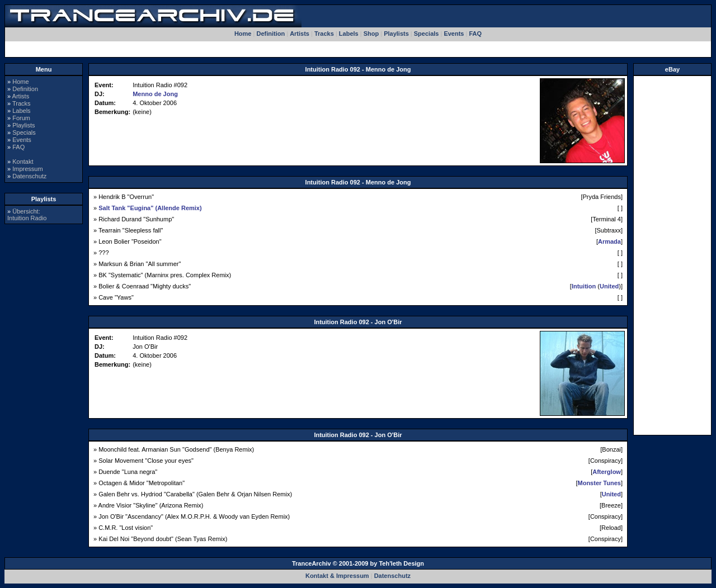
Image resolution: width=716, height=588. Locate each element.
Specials (427, 34)
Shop (371, 34)
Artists (300, 34)
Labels (349, 34)
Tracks (324, 34)
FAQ (475, 34)
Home (243, 34)
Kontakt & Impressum (337, 576)
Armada (609, 241)
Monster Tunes (599, 483)
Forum (21, 118)
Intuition (584, 286)
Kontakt (23, 162)
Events (454, 34)
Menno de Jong (155, 94)
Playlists (396, 34)
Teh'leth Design (401, 563)
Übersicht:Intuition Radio (27, 215)
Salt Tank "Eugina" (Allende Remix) (150, 208)
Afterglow (607, 472)
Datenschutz (29, 176)
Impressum (27, 169)
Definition (270, 34)
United (609, 286)
